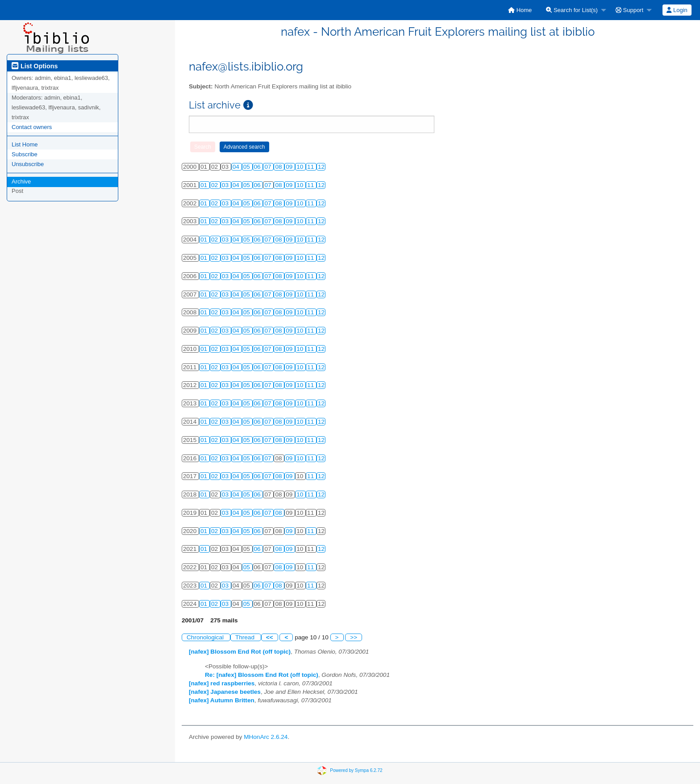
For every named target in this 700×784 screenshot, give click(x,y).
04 (237, 167)
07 (269, 167)
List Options (35, 66)
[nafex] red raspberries (222, 683)
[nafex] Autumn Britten (222, 700)
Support (629, 10)
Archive (21, 181)
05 (248, 167)
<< (270, 637)
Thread (246, 637)
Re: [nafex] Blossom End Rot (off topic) (262, 675)
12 (321, 167)
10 (301, 167)
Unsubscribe (28, 164)
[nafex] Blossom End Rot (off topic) (240, 652)
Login (677, 10)
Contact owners (32, 127)
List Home (25, 144)
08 (279, 167)
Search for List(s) (572, 10)
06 (258, 167)
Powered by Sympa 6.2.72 (356, 770)
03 (226, 185)
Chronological (206, 637)
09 (290, 167)
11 (311, 167)
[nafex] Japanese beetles (225, 692)
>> (354, 637)
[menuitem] (520, 10)
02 (215, 185)
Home (520, 10)
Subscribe (25, 154)
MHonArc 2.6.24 (266, 737)
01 (205, 185)
